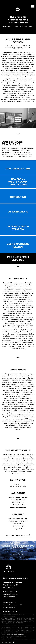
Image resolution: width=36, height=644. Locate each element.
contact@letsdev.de (18, 508)
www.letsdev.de (9, 597)
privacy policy (6, 623)
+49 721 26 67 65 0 (18, 505)
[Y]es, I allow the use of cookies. (12, 634)
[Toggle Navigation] (33, 6)
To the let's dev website (17, 535)
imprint (20, 623)
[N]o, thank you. (6, 637)
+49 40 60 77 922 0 (18, 526)
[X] (34, 615)
